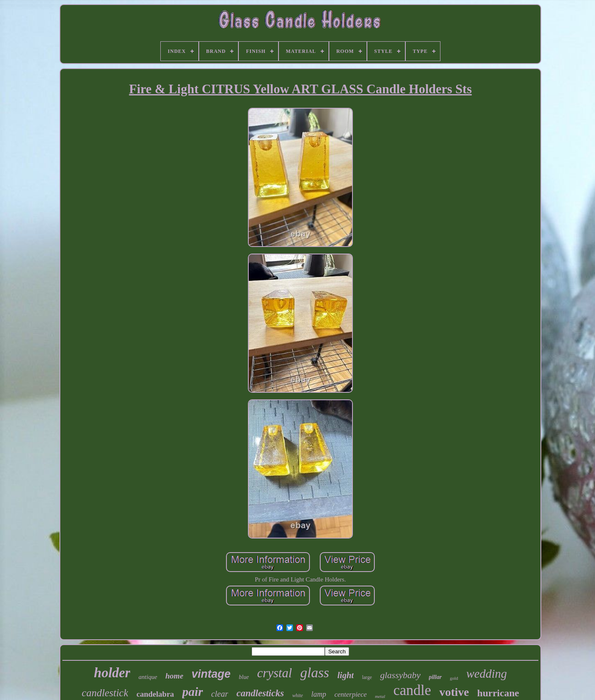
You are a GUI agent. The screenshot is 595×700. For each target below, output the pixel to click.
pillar (435, 677)
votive (454, 692)
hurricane (498, 693)
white (297, 695)
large (367, 677)
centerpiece (350, 694)
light (346, 675)
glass (315, 673)
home (174, 676)
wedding (486, 674)
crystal (274, 673)
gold (454, 678)
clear (220, 694)
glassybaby (400, 675)
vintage (211, 674)
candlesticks (260, 693)
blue (244, 677)
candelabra (155, 694)
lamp (319, 694)
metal (380, 696)
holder (112, 673)
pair (193, 692)
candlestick (105, 693)
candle (412, 690)
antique (148, 677)
